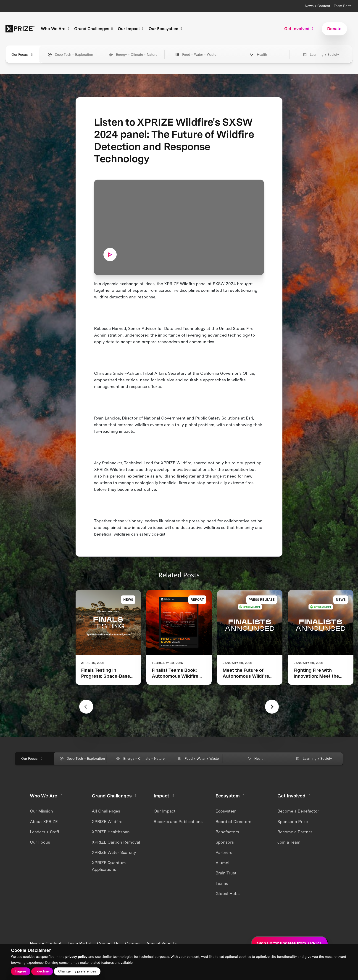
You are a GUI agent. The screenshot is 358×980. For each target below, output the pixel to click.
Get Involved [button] (299, 29)
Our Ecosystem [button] (166, 29)
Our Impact (165, 811)
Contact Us (108, 943)
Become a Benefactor (298, 811)
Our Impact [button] (131, 29)
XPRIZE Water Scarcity (114, 852)
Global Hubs (228, 894)
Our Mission (41, 811)
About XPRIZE (44, 822)
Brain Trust (226, 873)
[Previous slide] (86, 707)
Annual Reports (162, 943)
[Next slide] (272, 707)
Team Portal (343, 6)
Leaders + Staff (45, 832)
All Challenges (106, 811)
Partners (224, 852)
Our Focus (40, 842)
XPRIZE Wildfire (107, 822)
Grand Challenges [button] (94, 29)
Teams (222, 883)
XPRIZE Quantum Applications (109, 866)
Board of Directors (233, 822)
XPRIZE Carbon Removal (116, 842)
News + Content (317, 6)
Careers (133, 943)
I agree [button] (21, 971)
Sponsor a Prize (293, 822)
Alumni (222, 863)
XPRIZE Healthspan (111, 832)
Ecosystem (226, 811)
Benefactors (227, 832)
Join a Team (289, 842)
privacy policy (76, 957)
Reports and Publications (178, 822)
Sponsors (225, 842)
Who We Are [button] (56, 29)
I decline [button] (42, 971)
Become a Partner (295, 832)
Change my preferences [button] (77, 971)
